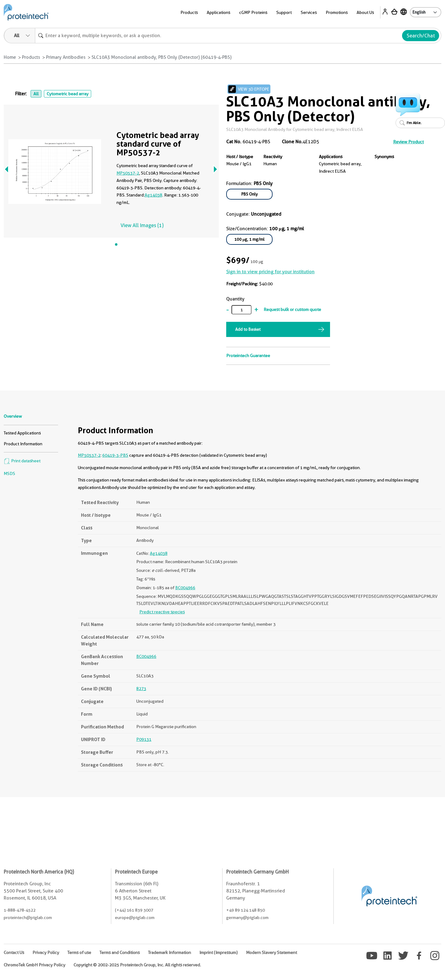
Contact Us (14, 952)
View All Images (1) (142, 225)
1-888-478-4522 (20, 910)
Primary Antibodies (66, 57)
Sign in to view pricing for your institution (270, 272)
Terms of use (79, 952)
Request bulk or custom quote (292, 309)
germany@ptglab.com (247, 917)
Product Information (23, 444)
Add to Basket (248, 329)
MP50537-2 (128, 173)
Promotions (337, 12)
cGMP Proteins (253, 12)
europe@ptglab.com (135, 917)
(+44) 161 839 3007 (134, 910)
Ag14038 (153, 195)
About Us (365, 12)
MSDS (9, 473)
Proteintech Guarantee (248, 356)
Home (10, 57)
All (36, 94)
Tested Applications (22, 433)
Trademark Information (170, 952)
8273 (141, 689)
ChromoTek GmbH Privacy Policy (34, 965)
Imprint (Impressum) (218, 952)
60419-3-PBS (115, 455)
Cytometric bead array (68, 94)
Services (309, 12)
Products (189, 12)
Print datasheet (22, 461)
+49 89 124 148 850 (246, 910)
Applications (218, 12)
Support (284, 12)
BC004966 (185, 588)
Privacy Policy (46, 952)
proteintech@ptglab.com (28, 917)
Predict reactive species (162, 612)
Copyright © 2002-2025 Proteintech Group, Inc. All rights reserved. (137, 965)
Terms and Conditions (120, 952)
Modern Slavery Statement (271, 952)
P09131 (144, 739)
